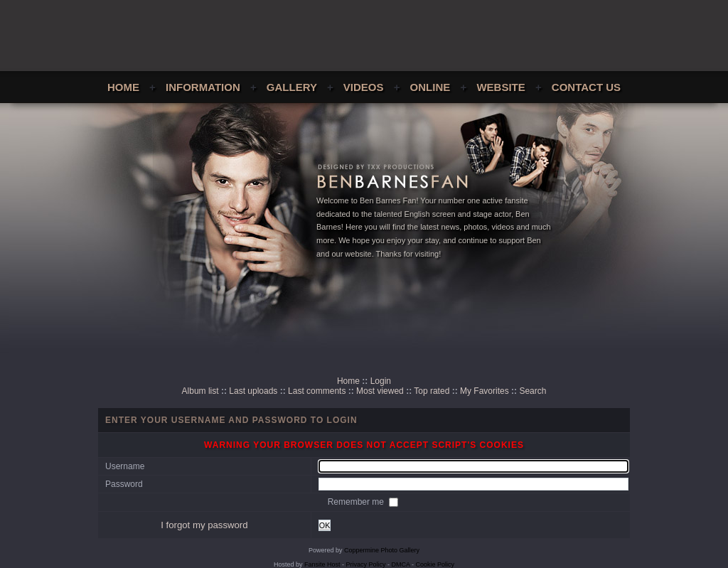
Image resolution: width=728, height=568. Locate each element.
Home (123, 87)
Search (532, 391)
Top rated (432, 391)
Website (500, 87)
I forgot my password (204, 525)
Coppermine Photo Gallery (382, 550)
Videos (364, 87)
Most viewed (380, 391)
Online (430, 87)
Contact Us (586, 87)
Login (381, 381)
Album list (200, 391)
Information (203, 87)
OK (325, 525)
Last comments (317, 391)
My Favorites (485, 391)
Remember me (357, 502)
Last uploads (253, 391)
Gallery (292, 87)
